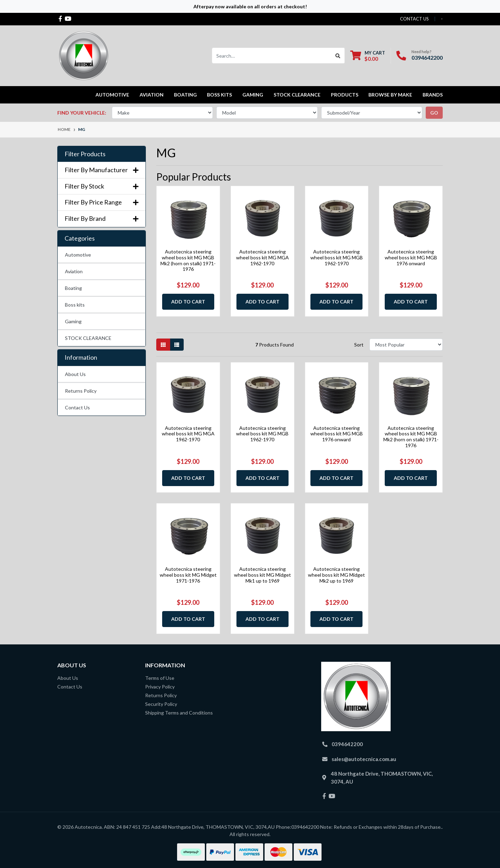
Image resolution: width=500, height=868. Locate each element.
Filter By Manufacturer (102, 170)
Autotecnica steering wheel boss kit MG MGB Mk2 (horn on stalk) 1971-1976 (188, 260)
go (434, 113)
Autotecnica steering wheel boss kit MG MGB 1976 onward (411, 257)
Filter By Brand (102, 219)
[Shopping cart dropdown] (368, 56)
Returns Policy (81, 391)
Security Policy (161, 704)
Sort (359, 345)
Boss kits (219, 95)
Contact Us (77, 407)
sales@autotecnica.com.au (364, 759)
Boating (73, 288)
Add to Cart (188, 302)
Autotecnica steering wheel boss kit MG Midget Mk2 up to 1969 (336, 575)
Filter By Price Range (102, 202)
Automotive (78, 255)
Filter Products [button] (85, 154)
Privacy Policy (160, 687)
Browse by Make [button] (390, 95)
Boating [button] (185, 95)
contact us (414, 19)
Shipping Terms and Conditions (179, 713)
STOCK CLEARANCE (297, 95)
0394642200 (427, 57)
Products (345, 95)
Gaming (73, 321)
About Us (75, 374)
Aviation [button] (152, 95)
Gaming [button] (253, 95)
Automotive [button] (112, 95)
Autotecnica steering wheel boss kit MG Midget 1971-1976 (188, 575)
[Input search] (272, 56)
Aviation (74, 271)
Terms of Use (160, 678)
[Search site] (338, 56)
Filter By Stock (102, 186)
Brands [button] (433, 95)
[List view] (177, 345)
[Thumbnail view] (163, 345)
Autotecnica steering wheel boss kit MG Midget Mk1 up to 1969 (262, 575)
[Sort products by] (406, 345)
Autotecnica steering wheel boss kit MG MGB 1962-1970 (337, 257)
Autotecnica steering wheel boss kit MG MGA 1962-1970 (262, 257)
